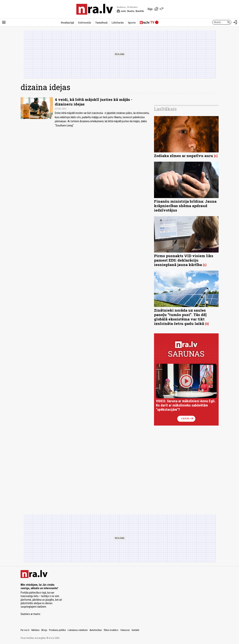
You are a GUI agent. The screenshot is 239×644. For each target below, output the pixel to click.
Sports (132, 23)
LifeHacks (118, 23)
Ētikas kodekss (111, 630)
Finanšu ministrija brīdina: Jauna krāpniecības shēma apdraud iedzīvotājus (185, 206)
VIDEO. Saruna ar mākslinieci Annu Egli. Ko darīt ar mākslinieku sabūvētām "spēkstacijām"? (186, 405)
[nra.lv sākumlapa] (95, 9)
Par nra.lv (25, 630)
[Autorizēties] (235, 22)
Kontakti (135, 630)
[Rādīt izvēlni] (4, 22)
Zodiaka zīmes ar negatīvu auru (184, 156)
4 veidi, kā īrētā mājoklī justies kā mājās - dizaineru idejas (94, 102)
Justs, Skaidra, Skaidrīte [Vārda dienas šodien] (130, 11)
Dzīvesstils (85, 23)
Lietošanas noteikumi (78, 630)
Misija (44, 630)
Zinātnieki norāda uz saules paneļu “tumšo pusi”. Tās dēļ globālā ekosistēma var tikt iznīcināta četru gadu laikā (180, 317)
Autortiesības (96, 630)
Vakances (125, 630)
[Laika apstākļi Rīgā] (156, 9)
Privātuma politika (57, 630)
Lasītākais (165, 109)
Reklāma (35, 630)
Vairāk (188, 419)
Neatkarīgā (67, 23)
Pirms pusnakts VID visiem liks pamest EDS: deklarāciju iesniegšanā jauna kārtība (184, 260)
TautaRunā (101, 23)
